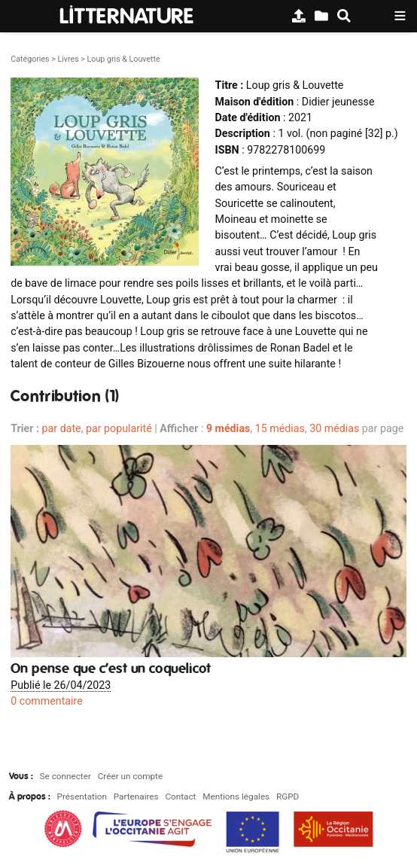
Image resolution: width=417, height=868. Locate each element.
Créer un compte (130, 776)
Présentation (82, 796)
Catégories (30, 59)
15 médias (280, 428)
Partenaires (136, 796)
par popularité (119, 428)
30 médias (334, 428)
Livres (68, 59)
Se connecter (65, 776)
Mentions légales (236, 796)
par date (62, 428)
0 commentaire (47, 701)
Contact (180, 796)
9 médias (228, 428)
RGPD (288, 796)
